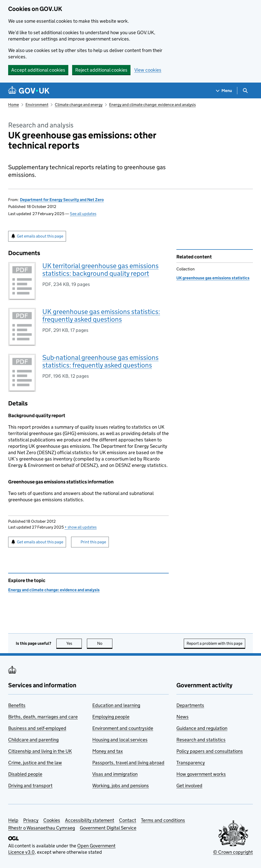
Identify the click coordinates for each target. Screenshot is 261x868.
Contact (128, 820)
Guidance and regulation (202, 728)
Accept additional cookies (38, 70)
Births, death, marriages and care (43, 717)
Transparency (191, 763)
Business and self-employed (37, 728)
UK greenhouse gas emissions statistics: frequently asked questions (101, 315)
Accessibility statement (90, 820)
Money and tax (108, 751)
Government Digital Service (108, 828)
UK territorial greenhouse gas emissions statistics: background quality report (100, 269)
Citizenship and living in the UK (40, 751)
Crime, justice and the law (35, 763)
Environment (37, 105)
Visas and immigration (115, 774)
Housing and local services (120, 740)
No (105, 643)
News (182, 717)
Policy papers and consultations (210, 751)
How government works (201, 774)
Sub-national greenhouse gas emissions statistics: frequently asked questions (100, 361)
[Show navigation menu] (224, 91)
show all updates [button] (81, 527)
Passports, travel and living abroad (128, 763)
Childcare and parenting (33, 740)
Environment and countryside (123, 728)
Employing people (111, 717)
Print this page (93, 542)
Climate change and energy (79, 105)
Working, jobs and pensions (121, 786)
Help (13, 820)
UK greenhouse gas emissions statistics (213, 278)
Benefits (17, 705)
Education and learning (116, 705)
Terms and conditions (163, 820)
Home (14, 105)
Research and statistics (201, 740)
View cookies (148, 70)
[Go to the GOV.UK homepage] (29, 91)
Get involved (189, 786)
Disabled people (25, 774)
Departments (190, 705)
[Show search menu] (245, 91)
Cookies (52, 820)
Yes (74, 643)
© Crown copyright (233, 852)
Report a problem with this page (214, 643)
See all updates (83, 214)
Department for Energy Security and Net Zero (62, 200)
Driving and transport (30, 786)
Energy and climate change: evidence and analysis (152, 105)
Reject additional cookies (101, 70)
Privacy (31, 820)
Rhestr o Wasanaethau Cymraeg (42, 828)
